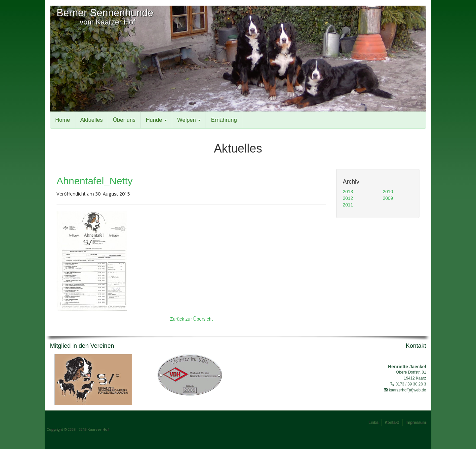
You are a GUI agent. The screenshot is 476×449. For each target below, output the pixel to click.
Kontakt (392, 423)
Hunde (156, 120)
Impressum (416, 423)
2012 (348, 198)
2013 (348, 192)
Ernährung (224, 120)
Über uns (124, 120)
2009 (388, 198)
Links (373, 423)
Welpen (189, 120)
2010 (388, 192)
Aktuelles (92, 120)
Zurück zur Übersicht (191, 319)
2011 (348, 205)
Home (63, 120)
